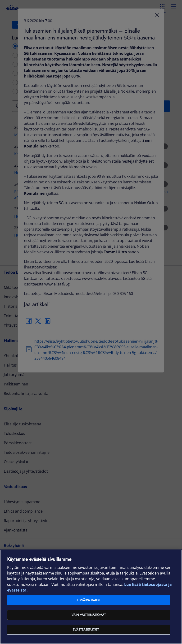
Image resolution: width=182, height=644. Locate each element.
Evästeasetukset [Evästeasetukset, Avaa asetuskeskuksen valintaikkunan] (86, 629)
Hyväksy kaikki (89, 600)
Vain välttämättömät (89, 615)
